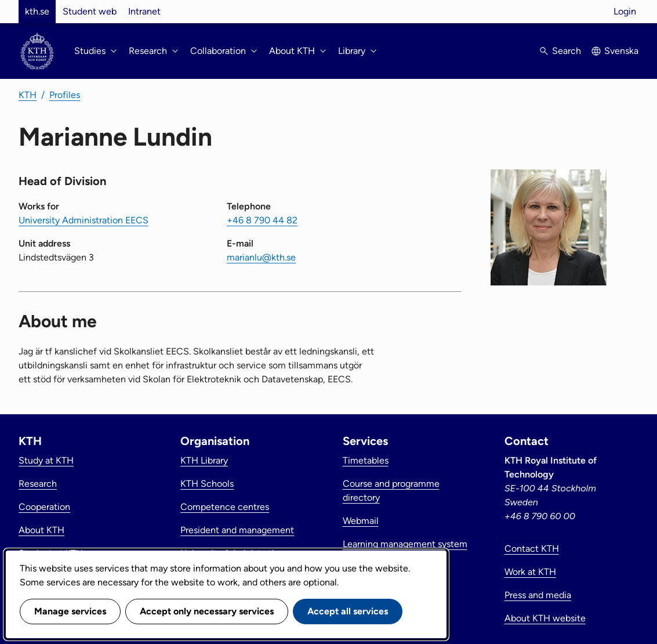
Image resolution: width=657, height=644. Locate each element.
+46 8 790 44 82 (262, 220)
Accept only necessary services (207, 611)
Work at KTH (530, 572)
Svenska (621, 51)
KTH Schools (207, 484)
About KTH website (545, 618)
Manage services (70, 611)
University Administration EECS (84, 220)
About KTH (41, 530)
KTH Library (204, 460)
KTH (28, 95)
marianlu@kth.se (261, 257)
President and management (237, 530)
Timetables (366, 460)
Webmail (361, 521)
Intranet (144, 11)
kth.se (37, 11)
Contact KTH (532, 549)
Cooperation (44, 507)
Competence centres (225, 507)
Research (38, 484)
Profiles (65, 95)
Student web (90, 11)
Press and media (538, 595)
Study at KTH (46, 460)
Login (625, 11)
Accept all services (348, 611)
